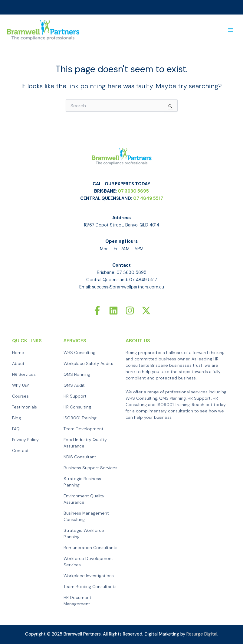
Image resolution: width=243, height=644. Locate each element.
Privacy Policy (25, 440)
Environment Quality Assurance (84, 499)
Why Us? (21, 385)
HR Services (24, 375)
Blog (16, 418)
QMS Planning (77, 375)
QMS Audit (74, 385)
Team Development (84, 429)
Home (18, 353)
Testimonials (25, 407)
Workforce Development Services (88, 562)
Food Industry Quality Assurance (85, 443)
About (18, 364)
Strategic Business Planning (82, 482)
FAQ (16, 429)
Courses (20, 396)
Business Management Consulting (86, 517)
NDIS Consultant (80, 457)
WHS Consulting (79, 353)
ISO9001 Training (80, 418)
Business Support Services (90, 468)
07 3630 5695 (133, 192)
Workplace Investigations (89, 576)
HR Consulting (77, 407)
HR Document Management (77, 601)
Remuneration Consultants (90, 548)
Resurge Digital (202, 634)
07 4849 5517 (148, 199)
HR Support (75, 396)
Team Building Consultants (90, 587)
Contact (20, 451)
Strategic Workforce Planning (84, 534)
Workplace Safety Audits (88, 364)
